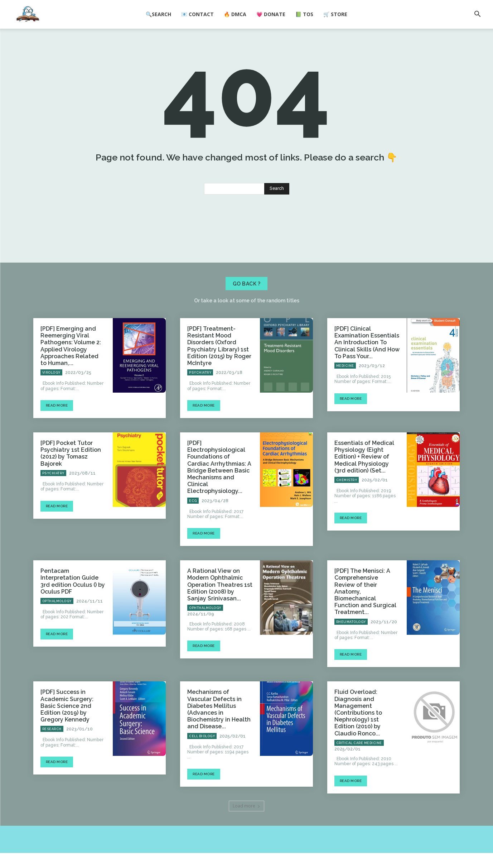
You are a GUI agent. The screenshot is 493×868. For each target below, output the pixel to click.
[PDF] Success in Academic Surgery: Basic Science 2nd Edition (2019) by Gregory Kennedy (67, 721)
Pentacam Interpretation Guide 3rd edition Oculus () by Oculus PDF (73, 597)
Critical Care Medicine (359, 758)
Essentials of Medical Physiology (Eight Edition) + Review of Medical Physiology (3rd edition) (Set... (364, 472)
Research (52, 744)
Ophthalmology (205, 623)
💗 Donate (271, 14)
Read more (57, 420)
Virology (51, 388)
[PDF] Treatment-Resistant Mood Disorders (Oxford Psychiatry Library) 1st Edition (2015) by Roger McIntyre (219, 361)
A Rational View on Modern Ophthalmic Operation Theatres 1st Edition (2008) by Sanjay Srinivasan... (220, 600)
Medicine (345, 381)
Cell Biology (202, 751)
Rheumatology (351, 637)
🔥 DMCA (235, 14)
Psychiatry (200, 388)
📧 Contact (197, 14)
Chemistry (347, 495)
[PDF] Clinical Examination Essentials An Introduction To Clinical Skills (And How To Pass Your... (367, 358)
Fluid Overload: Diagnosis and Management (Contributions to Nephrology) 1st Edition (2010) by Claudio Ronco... (358, 728)
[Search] (277, 204)
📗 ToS (304, 14)
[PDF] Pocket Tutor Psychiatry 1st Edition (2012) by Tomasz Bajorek (71, 468)
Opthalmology (57, 616)
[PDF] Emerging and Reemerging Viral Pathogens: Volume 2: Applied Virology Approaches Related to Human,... (71, 361)
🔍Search (158, 14)
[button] (477, 15)
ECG (193, 516)
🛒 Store (335, 14)
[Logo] (28, 15)
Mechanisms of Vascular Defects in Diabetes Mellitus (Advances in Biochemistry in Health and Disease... (219, 725)
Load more (246, 821)
